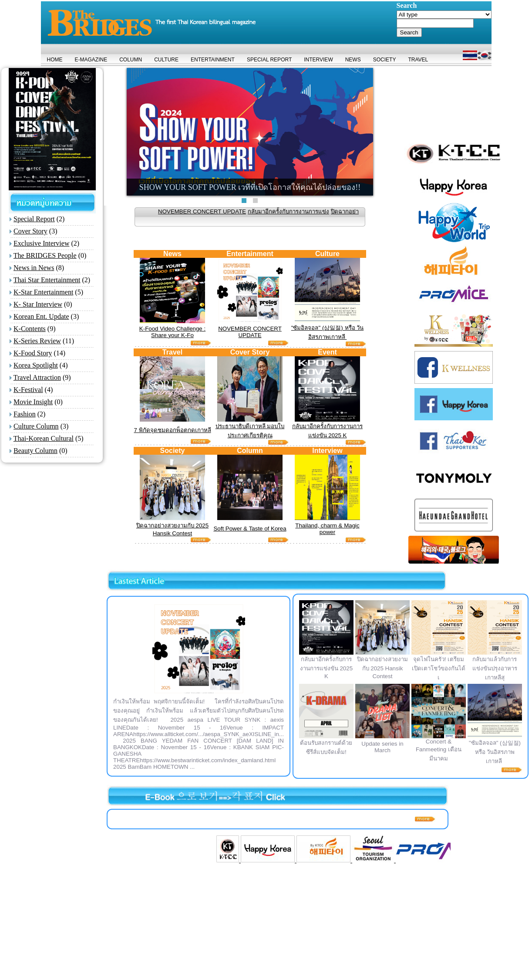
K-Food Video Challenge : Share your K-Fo (172, 332)
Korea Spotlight (36, 365)
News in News (34, 268)
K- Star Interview (38, 304)
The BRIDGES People (45, 255)
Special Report (34, 219)
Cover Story (30, 231)
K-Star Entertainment (43, 292)
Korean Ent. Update (41, 316)
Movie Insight (33, 402)
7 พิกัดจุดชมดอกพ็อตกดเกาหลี (172, 430)
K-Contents (30, 329)
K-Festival (28, 390)
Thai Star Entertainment (47, 280)
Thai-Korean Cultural (44, 438)
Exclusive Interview (41, 243)
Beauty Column (35, 451)
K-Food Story (33, 353)
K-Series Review (37, 341)
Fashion (25, 414)
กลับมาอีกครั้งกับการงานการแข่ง (299, 211)
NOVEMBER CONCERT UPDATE (213, 211)
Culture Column (36, 426)
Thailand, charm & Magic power (327, 529)
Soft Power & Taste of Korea (250, 529)
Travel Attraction (37, 377)
